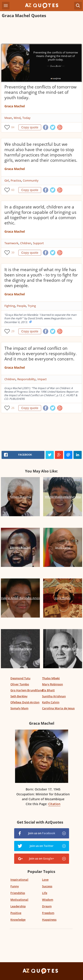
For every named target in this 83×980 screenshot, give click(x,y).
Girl (7, 180)
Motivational (19, 900)
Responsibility (26, 379)
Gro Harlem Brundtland (27, 690)
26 (13, 408)
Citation (54, 804)
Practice (16, 180)
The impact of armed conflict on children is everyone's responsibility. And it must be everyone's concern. (41, 354)
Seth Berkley (19, 696)
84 (13, 127)
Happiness (49, 920)
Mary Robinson (52, 684)
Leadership (18, 906)
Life (45, 893)
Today (26, 118)
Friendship (18, 893)
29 (13, 331)
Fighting (10, 306)
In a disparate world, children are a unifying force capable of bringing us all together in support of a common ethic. (40, 215)
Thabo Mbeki (51, 678)
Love (45, 880)
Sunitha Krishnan (54, 696)
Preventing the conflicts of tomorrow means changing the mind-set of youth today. (41, 92)
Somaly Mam (19, 708)
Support (38, 243)
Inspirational (19, 880)
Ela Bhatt (48, 690)
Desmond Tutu (20, 678)
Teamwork (11, 243)
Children (26, 243)
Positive (16, 913)
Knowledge (18, 920)
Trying (32, 306)
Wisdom (48, 900)
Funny (15, 886)
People (21, 306)
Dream (47, 906)
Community (31, 180)
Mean (8, 118)
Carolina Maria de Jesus (58, 708)
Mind (17, 118)
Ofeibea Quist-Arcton (25, 702)
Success (47, 886)
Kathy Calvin (51, 702)
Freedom (48, 913)
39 (13, 253)
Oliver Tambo (20, 684)
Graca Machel (15, 106)
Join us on (42, 833)
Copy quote (30, 127)
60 (13, 190)
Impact (42, 379)
